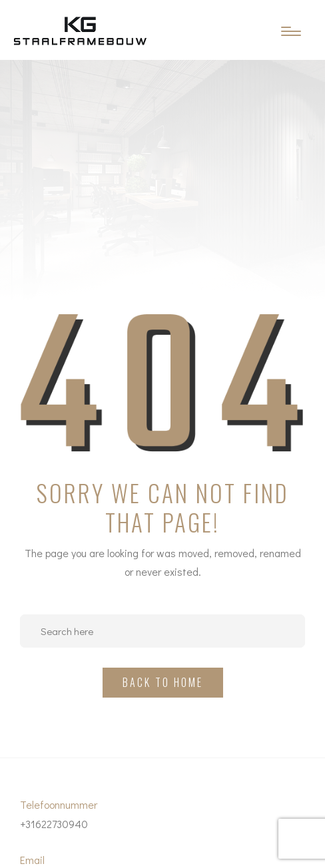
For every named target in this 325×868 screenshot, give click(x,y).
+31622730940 (54, 824)
